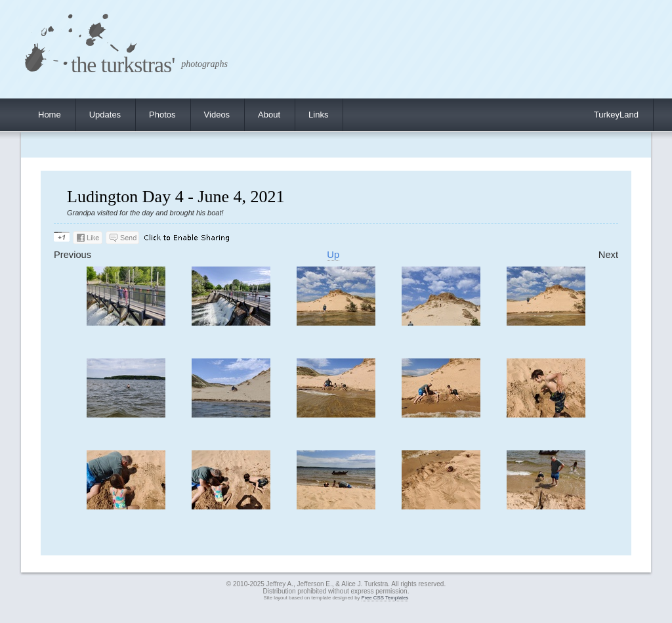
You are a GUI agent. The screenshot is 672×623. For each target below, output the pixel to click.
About (269, 115)
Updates (105, 115)
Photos (162, 115)
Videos (217, 115)
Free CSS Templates (385, 598)
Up (333, 255)
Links (318, 115)
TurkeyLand (616, 115)
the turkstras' (123, 65)
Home (50, 115)
